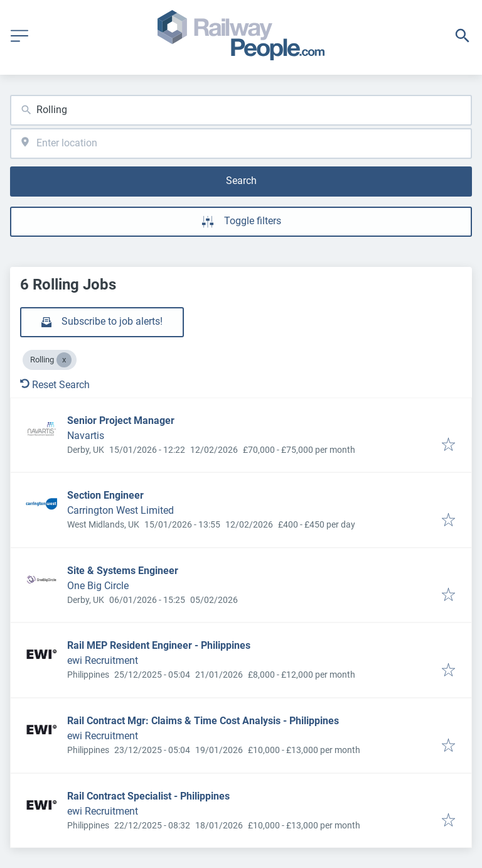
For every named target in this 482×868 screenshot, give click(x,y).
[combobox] (241, 110)
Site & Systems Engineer (123, 571)
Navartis (86, 436)
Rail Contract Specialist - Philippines (148, 796)
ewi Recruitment (103, 660)
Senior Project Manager (121, 420)
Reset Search (55, 385)
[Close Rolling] (64, 360)
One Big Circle (98, 586)
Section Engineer (105, 495)
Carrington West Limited (120, 510)
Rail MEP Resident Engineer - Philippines (159, 645)
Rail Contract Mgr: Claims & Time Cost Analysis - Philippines (203, 721)
